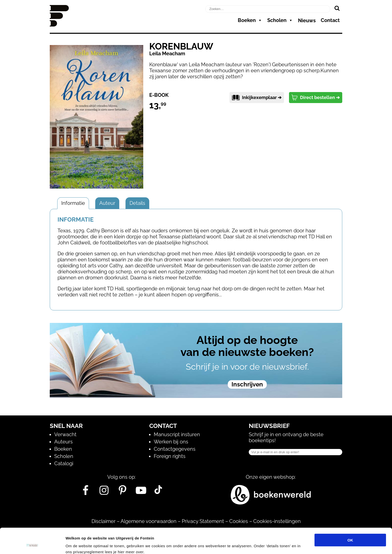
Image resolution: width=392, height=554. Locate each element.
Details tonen (270, 544)
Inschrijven (247, 384)
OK (350, 516)
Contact (330, 20)
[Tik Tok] (158, 492)
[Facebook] (86, 492)
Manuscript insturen (177, 434)
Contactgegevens (175, 449)
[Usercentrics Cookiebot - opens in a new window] (32, 544)
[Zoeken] (337, 8)
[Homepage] (59, 25)
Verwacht (65, 434)
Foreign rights (170, 456)
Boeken (250, 20)
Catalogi (64, 463)
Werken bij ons (171, 442)
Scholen (280, 20)
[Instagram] (104, 492)
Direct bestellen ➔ (316, 98)
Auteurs (63, 442)
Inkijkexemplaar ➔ (257, 98)
